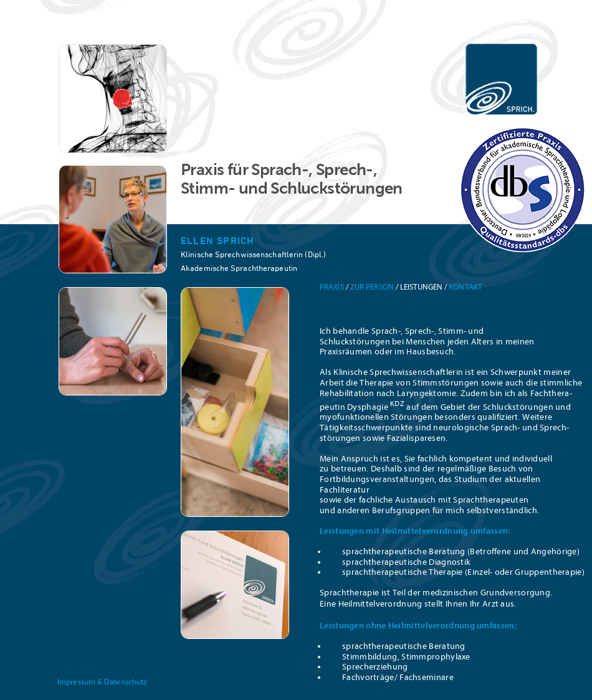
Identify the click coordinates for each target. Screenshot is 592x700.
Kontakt (465, 287)
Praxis (332, 287)
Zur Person (372, 287)
